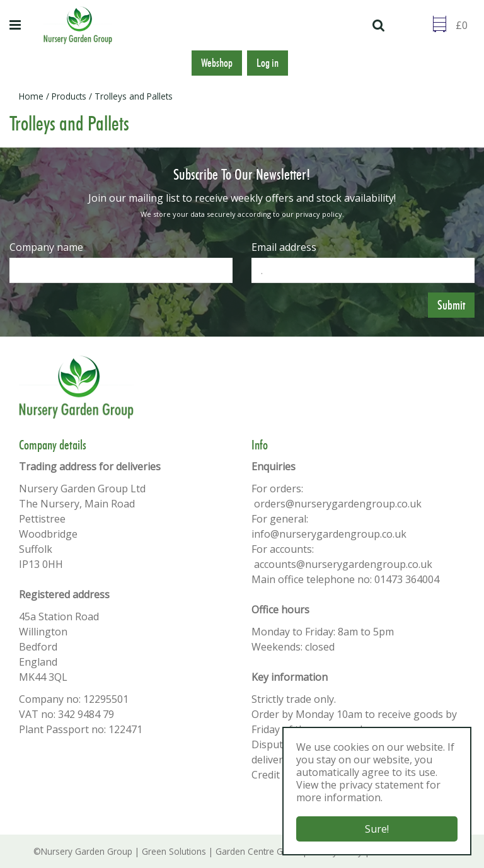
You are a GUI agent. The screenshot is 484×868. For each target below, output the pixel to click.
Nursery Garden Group (87, 851)
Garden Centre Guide (258, 851)
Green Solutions (174, 851)
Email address (284, 247)
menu (17, 25)
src (380, 25)
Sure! (377, 829)
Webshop (217, 63)
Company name (46, 247)
